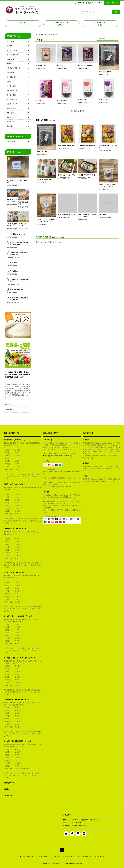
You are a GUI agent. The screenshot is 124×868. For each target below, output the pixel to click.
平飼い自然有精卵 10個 (23, 203)
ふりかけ (55, 34)
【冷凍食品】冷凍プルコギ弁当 (67, 215)
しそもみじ (39, 100)
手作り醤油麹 (14, 271)
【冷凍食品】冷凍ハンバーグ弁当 (108, 146)
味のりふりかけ (104, 100)
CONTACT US (100, 24)
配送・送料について (46, 856)
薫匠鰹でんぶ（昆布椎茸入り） (87, 65)
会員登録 (91, 3)
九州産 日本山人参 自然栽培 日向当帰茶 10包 (19, 254)
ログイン (100, 3)
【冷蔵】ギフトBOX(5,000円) (66, 175)
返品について (57, 856)
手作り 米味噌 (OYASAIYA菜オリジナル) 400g (87, 216)
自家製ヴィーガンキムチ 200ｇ (12, 200)
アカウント (81, 3)
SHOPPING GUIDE (61, 24)
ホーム (38, 34)
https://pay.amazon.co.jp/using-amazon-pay (58, 456)
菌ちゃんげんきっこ (42, 65)
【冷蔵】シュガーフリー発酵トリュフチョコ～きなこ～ (46, 220)
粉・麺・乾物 (46, 34)
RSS (98, 856)
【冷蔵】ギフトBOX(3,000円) (87, 175)
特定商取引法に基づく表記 (71, 856)
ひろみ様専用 (103, 215)
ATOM (102, 856)
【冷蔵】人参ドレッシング (23, 225)
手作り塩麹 (13, 263)
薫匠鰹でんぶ (61, 65)
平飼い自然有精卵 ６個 (17, 290)
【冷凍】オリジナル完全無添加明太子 (19, 280)
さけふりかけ (82, 100)
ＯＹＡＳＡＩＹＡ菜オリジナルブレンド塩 (18, 181)
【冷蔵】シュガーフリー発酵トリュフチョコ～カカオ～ (108, 185)
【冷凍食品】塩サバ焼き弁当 (86, 145)
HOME (23, 24)
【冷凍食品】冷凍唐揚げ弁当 (66, 145)
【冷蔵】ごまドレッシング (18, 234)
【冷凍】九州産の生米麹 (44, 180)
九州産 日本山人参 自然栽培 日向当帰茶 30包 (19, 299)
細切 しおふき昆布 (105, 72)
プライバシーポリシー (88, 856)
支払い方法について (32, 856)
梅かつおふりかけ (62, 100)
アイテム (112, 3)
